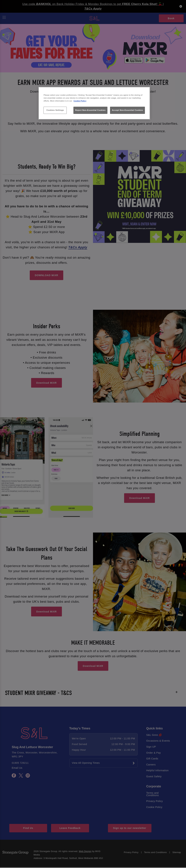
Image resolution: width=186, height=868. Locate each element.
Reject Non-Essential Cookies (91, 110)
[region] (94, 103)
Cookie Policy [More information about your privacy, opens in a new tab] (80, 101)
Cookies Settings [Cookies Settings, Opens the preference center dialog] (55, 110)
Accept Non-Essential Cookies (127, 110)
